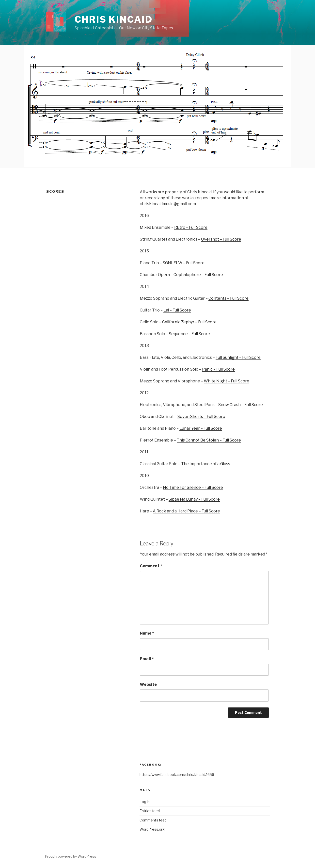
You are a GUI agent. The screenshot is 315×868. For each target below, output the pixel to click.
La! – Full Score (177, 310)
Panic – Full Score (218, 369)
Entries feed (150, 811)
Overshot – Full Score (221, 239)
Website (148, 684)
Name (147, 633)
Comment (151, 566)
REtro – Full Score (191, 227)
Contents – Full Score (228, 298)
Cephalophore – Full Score (198, 275)
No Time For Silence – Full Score (193, 487)
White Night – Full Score (227, 381)
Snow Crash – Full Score (241, 405)
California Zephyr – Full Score (189, 322)
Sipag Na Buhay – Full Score (194, 499)
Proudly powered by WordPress (71, 856)
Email (147, 659)
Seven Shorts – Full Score (201, 417)
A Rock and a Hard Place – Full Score (186, 511)
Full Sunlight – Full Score (238, 357)
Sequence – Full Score (189, 334)
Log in (145, 802)
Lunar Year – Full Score (201, 428)
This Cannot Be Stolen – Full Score (209, 440)
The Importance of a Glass (206, 464)
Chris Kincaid (113, 19)
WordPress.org (152, 829)
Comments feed (153, 820)
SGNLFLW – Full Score (184, 263)
